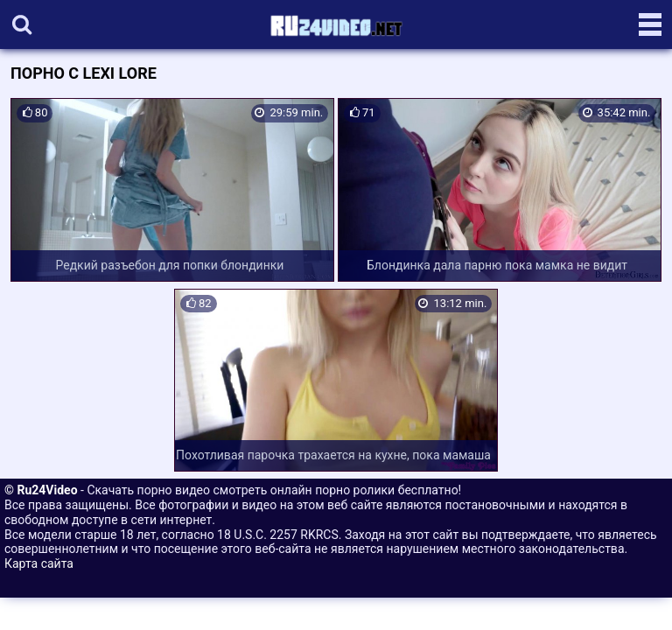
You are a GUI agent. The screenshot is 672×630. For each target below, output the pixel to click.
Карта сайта (39, 563)
